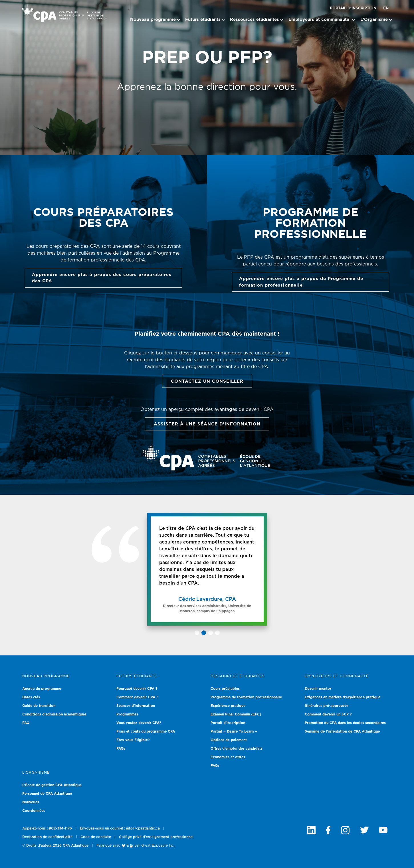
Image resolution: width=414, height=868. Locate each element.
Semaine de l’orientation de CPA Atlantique (342, 731)
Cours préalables (225, 689)
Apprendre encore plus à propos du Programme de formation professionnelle (301, 282)
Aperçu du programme (42, 689)
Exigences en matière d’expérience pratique (343, 697)
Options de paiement (229, 740)
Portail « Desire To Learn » (234, 731)
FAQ (26, 723)
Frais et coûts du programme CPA (146, 731)
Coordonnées (34, 811)
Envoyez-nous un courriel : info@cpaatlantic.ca (120, 828)
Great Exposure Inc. (158, 845)
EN (386, 8)
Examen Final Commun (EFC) (236, 714)
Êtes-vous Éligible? (133, 740)
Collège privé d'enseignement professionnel (156, 837)
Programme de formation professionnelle (246, 697)
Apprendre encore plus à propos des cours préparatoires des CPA (102, 278)
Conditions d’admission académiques (54, 714)
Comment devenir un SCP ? (328, 714)
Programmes (127, 714)
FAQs (121, 749)
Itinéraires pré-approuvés (327, 706)
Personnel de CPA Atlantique (47, 794)
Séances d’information (136, 706)
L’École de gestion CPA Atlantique (52, 785)
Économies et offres (228, 757)
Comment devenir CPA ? (137, 697)
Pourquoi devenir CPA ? (137, 689)
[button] (197, 633)
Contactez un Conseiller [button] (207, 381)
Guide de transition (39, 706)
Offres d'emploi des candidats (237, 749)
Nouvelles (31, 802)
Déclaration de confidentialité (47, 837)
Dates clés (31, 697)
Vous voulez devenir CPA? (139, 723)
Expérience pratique (228, 706)
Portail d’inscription (353, 8)
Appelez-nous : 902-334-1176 (47, 828)
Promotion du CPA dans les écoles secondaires (345, 723)
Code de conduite (96, 837)
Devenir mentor (318, 689)
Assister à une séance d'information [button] (207, 424)
